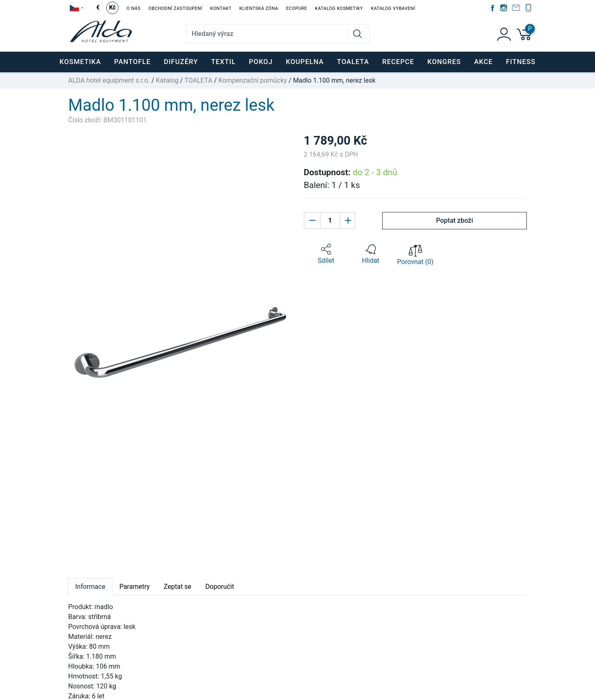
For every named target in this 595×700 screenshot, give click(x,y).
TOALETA (198, 80)
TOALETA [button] (353, 62)
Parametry (134, 587)
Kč (112, 8)
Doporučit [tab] (220, 587)
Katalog (167, 80)
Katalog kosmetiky (339, 8)
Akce (483, 62)
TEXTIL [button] (223, 62)
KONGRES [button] (444, 62)
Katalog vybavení (393, 8)
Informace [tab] (90, 587)
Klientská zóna (259, 8)
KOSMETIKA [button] (80, 62)
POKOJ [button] (261, 62)
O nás (133, 8)
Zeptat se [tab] (177, 587)
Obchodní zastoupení (175, 8)
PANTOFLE (132, 62)
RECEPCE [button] (398, 62)
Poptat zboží (455, 220)
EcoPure (296, 8)
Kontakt (221, 8)
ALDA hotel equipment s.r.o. (109, 80)
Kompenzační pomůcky (253, 80)
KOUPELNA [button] (305, 62)
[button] (326, 254)
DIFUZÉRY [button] (181, 62)
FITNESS (521, 62)
